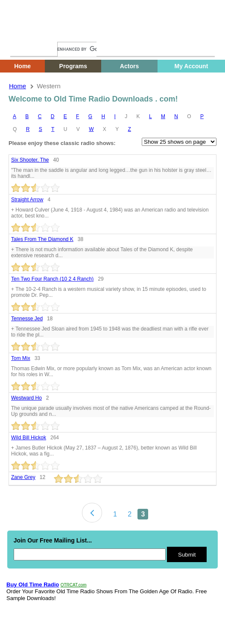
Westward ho (26, 398)
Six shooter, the (30, 160)
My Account (191, 66)
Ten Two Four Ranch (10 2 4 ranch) (52, 279)
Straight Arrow (27, 200)
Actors (129, 66)
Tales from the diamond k (42, 239)
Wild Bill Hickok (29, 438)
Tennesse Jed (27, 319)
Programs (73, 66)
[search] (77, 49)
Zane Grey (23, 477)
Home (23, 33)
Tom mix (21, 358)
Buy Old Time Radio (33, 585)
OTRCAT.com (74, 585)
